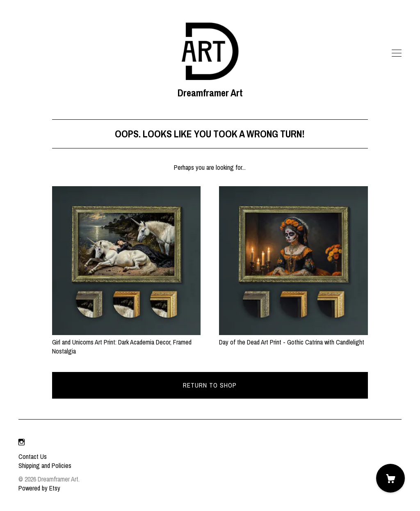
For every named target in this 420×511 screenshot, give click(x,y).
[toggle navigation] (397, 53)
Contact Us (33, 456)
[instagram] (22, 443)
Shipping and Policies (45, 465)
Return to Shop (210, 385)
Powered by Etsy (39, 488)
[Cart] (390, 478)
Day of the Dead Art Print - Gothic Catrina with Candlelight (293, 337)
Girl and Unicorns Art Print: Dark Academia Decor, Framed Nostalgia (127, 342)
